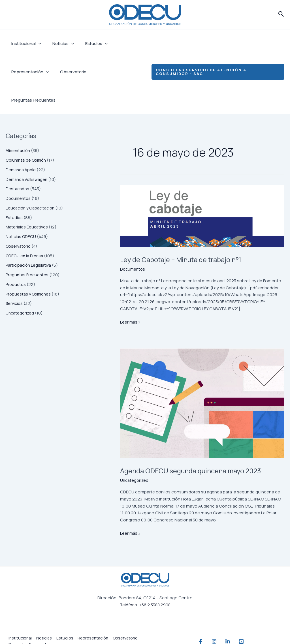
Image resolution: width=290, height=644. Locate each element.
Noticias (59, 44)
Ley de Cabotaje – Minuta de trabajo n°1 (197, 231)
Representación (29, 72)
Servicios (15, 275)
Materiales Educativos (28, 199)
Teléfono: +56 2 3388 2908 (145, 588)
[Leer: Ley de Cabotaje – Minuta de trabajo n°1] (202, 188)
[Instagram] (220, 624)
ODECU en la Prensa (25, 227)
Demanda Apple (21, 141)
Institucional (25, 44)
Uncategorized (21, 285)
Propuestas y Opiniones (29, 266)
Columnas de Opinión (27, 132)
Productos (16, 256)
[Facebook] (201, 624)
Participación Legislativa (30, 237)
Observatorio (69, 72)
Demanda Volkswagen (28, 151)
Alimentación (19, 122)
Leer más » (131, 294)
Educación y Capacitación (32, 180)
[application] (37, 44)
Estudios (89, 44)
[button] (281, 14)
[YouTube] (258, 624)
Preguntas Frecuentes (113, 72)
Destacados (18, 160)
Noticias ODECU (21, 208)
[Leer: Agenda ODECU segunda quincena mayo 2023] (202, 375)
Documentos (19, 170)
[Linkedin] (239, 624)
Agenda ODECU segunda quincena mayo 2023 (199, 447)
